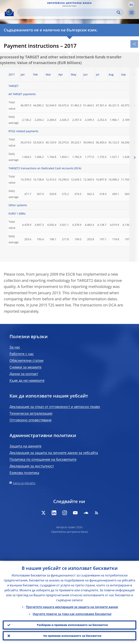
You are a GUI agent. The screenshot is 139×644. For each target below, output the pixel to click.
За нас (15, 347)
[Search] (67, 12)
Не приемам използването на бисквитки (72, 636)
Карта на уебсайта (24, 483)
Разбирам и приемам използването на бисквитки (72, 625)
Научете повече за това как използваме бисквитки (72, 613)
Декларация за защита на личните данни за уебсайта (54, 453)
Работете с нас (22, 354)
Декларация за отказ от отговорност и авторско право (55, 407)
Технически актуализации (31, 413)
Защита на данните (25, 446)
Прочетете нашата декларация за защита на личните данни (72, 606)
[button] (131, 4)
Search (119, 12)
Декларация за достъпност (32, 466)
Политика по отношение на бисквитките (43, 459)
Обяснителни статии (26, 360)
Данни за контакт (24, 374)
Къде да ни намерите (27, 380)
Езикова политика (24, 473)
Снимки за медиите (25, 367)
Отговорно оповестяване (31, 420)
